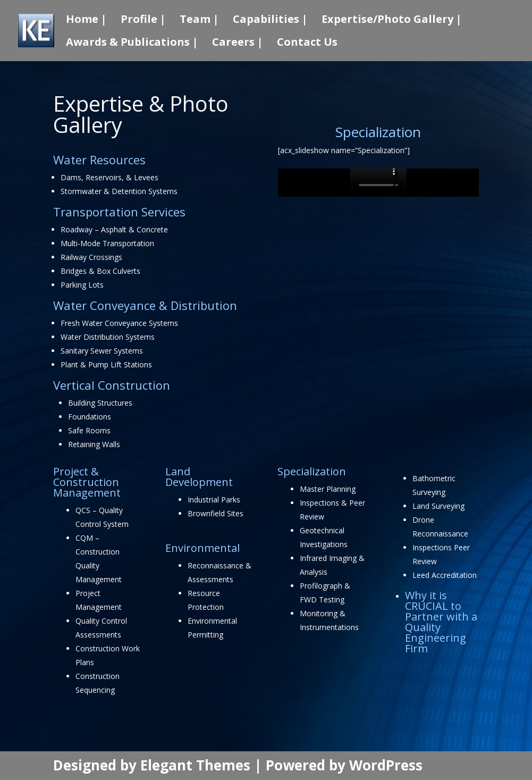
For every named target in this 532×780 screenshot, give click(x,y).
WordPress (386, 765)
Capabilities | (270, 21)
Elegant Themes (195, 765)
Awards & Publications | (132, 44)
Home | (86, 21)
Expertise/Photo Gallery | (392, 21)
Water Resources (99, 160)
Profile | (143, 21)
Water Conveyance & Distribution (145, 305)
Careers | (238, 44)
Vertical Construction (112, 385)
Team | (199, 21)
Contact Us (307, 44)
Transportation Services (119, 212)
